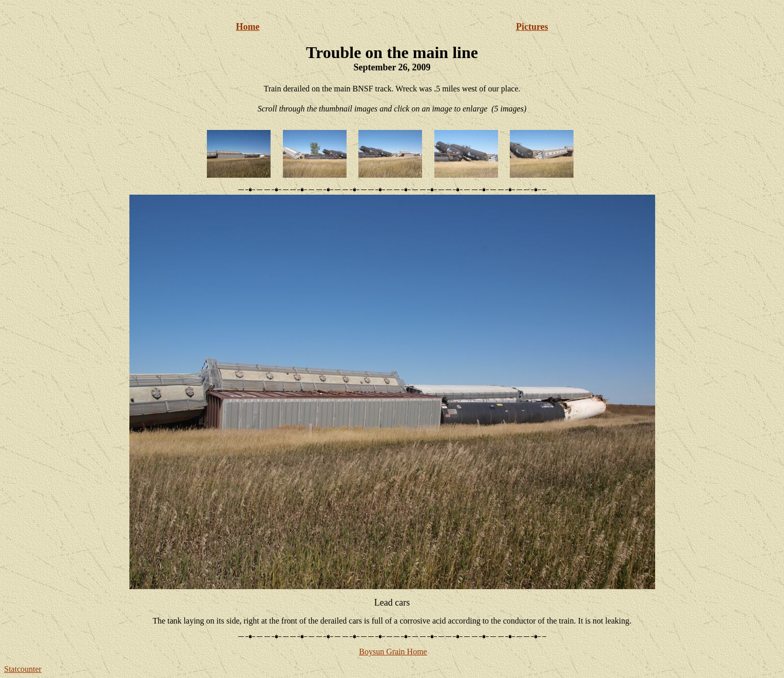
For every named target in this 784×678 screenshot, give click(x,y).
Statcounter (23, 669)
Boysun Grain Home (393, 652)
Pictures (532, 27)
